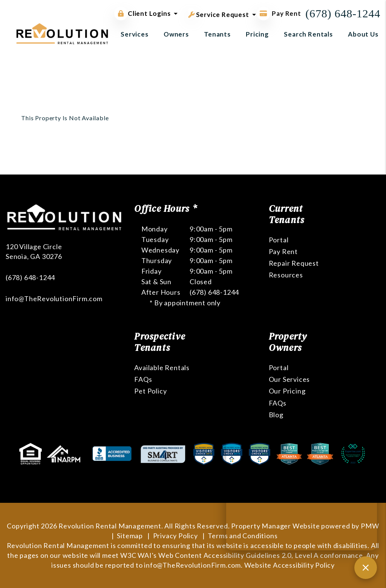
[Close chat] (366, 568)
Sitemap (130, 536)
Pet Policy (150, 391)
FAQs (143, 379)
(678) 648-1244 (343, 13)
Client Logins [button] (142, 14)
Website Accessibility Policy (289, 565)
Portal (279, 240)
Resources (286, 275)
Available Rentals (162, 367)
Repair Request (294, 263)
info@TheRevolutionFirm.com (54, 299)
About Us (363, 34)
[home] (62, 33)
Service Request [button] (219, 13)
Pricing (257, 34)
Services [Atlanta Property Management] (135, 34)
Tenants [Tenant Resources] (217, 34)
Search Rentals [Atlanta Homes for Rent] (308, 34)
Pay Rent (283, 251)
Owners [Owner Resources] (176, 34)
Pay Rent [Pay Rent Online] (279, 13)
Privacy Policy (175, 536)
